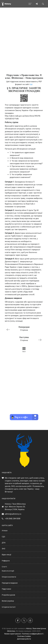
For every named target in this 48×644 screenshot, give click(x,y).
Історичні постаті (9, 607)
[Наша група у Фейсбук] (18, 620)
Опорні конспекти (9, 577)
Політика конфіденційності (33, 634)
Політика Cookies (24, 636)
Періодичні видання (10, 583)
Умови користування (12, 634)
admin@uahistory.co (13, 514)
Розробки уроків (8, 595)
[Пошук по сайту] (43, 4)
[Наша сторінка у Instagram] (30, 620)
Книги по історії (8, 571)
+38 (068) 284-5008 (13, 519)
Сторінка (23, 328)
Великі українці (8, 601)
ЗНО (4, 549)
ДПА (4, 543)
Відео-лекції (6, 555)
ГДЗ (3, 537)
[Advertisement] (24, 45)
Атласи (5, 531)
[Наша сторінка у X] (24, 620)
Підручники (6, 589)
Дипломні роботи (24, 639)
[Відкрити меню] (30, 4)
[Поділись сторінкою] (37, 4)
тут (31, 84)
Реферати (6, 561)
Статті (4, 567)
